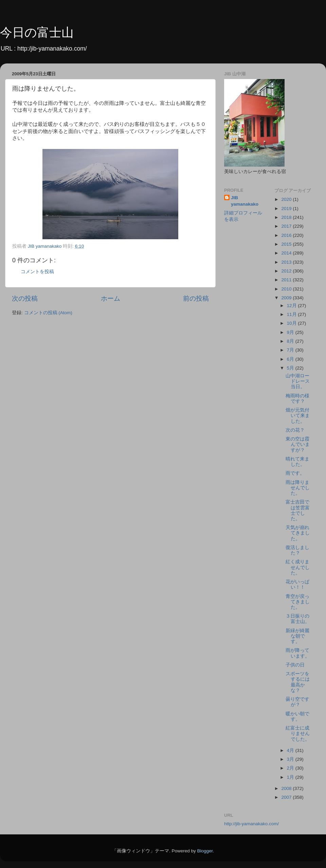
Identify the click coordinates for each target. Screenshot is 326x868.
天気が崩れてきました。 (298, 533)
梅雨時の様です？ (297, 399)
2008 (287, 788)
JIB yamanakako (245, 201)
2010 (287, 289)
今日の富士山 (37, 32)
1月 (291, 777)
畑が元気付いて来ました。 (298, 416)
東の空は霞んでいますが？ (298, 444)
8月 (291, 341)
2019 (287, 209)
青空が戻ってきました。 (298, 602)
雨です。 (295, 473)
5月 (291, 368)
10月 (293, 323)
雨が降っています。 (298, 653)
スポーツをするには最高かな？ (298, 682)
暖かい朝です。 (297, 716)
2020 (287, 199)
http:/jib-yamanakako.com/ (52, 49)
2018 (287, 217)
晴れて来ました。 (297, 462)
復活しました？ (297, 550)
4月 (291, 750)
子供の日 (295, 665)
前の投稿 (196, 298)
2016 (287, 235)
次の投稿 (25, 298)
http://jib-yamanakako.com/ (251, 824)
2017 (287, 226)
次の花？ (295, 430)
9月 (291, 332)
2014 (287, 253)
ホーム (111, 298)
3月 (291, 759)
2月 (291, 768)
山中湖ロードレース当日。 (298, 381)
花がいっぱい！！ (297, 584)
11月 (293, 314)
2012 (287, 271)
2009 (287, 298)
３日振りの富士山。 (298, 619)
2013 (287, 262)
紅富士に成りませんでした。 (298, 733)
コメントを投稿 (37, 272)
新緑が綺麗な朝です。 (297, 636)
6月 (291, 359)
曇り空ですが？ (297, 702)
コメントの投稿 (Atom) (48, 313)
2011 (287, 280)
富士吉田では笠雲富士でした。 (298, 510)
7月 (291, 350)
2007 (287, 797)
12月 (293, 306)
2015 (287, 244)
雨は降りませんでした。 (298, 488)
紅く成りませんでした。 (298, 567)
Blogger (205, 851)
